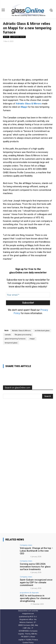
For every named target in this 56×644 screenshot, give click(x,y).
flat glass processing (23, 335)
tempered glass (11, 343)
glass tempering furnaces (15, 339)
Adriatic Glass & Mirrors (21, 331)
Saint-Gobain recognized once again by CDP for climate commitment (36, 582)
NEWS (6, 37)
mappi (32, 339)
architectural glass (42, 331)
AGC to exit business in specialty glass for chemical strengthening (35, 598)
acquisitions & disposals (29, 593)
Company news (18, 37)
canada (8, 335)
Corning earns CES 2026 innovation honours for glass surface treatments (35, 567)
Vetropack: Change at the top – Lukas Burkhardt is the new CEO (36, 551)
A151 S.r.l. (33, 616)
